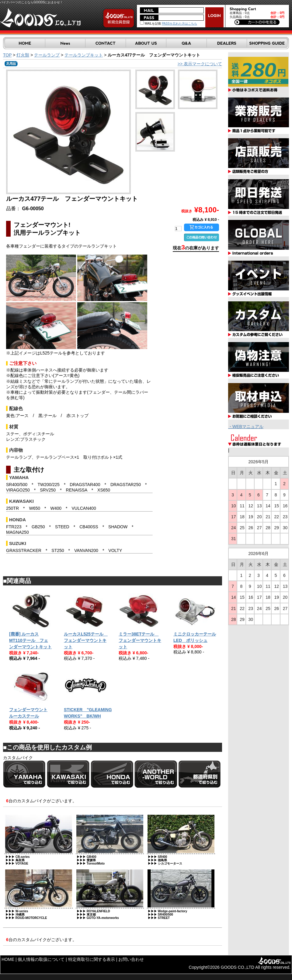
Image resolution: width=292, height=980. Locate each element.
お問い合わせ (131, 959)
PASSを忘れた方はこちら (179, 24)
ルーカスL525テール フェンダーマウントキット (86, 640)
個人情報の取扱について (41, 959)
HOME (8, 959)
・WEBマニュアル (246, 427)
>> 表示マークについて (200, 64)
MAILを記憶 (150, 24)
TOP (7, 55)
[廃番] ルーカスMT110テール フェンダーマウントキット (30, 640)
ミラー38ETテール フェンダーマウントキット (140, 640)
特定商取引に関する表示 (92, 959)
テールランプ (47, 55)
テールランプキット (84, 55)
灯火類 (23, 55)
